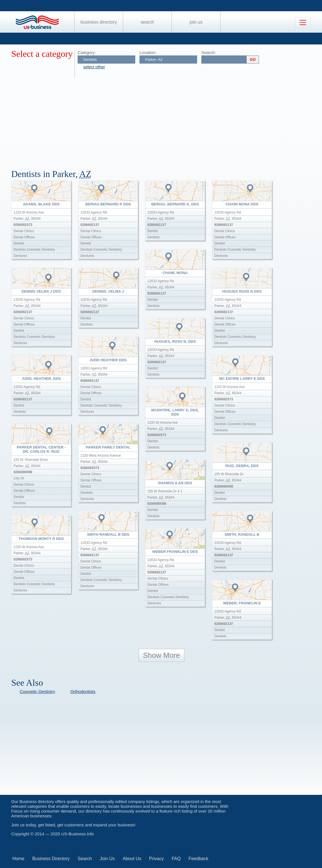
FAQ (176, 859)
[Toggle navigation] (303, 23)
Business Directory (99, 22)
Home (18, 859)
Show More (162, 655)
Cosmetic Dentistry (37, 691)
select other (94, 67)
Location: (148, 52)
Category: (87, 52)
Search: (209, 52)
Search (147, 22)
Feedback (198, 859)
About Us (132, 859)
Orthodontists (83, 691)
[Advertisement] (167, 120)
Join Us (196, 22)
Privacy (156, 859)
